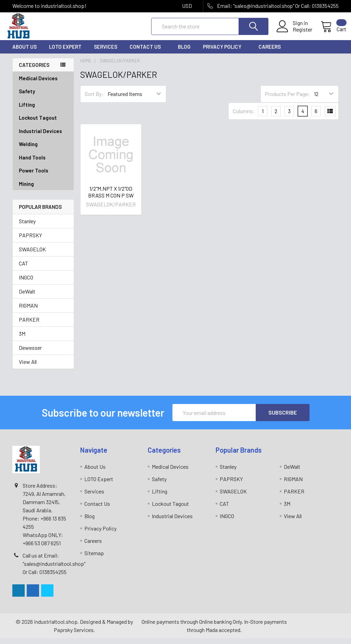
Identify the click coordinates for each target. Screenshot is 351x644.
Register (295, 33)
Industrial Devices (43, 137)
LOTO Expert (65, 52)
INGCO (26, 283)
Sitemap (94, 559)
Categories (34, 70)
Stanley (27, 227)
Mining (26, 190)
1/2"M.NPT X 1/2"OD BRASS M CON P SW (111, 197)
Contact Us (148, 52)
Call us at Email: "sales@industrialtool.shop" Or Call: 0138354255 (54, 569)
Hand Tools (43, 163)
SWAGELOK (32, 255)
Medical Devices (38, 84)
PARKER (29, 325)
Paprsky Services (74, 636)
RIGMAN (28, 311)
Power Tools (43, 176)
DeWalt (27, 297)
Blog (184, 52)
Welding (43, 150)
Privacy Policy (225, 52)
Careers (270, 52)
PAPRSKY (31, 241)
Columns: (244, 117)
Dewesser (30, 353)
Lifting (43, 111)
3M (22, 339)
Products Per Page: (287, 100)
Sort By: (94, 100)
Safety (43, 97)
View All (28, 367)
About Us (25, 52)
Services (106, 52)
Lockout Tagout (43, 124)
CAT (23, 269)
